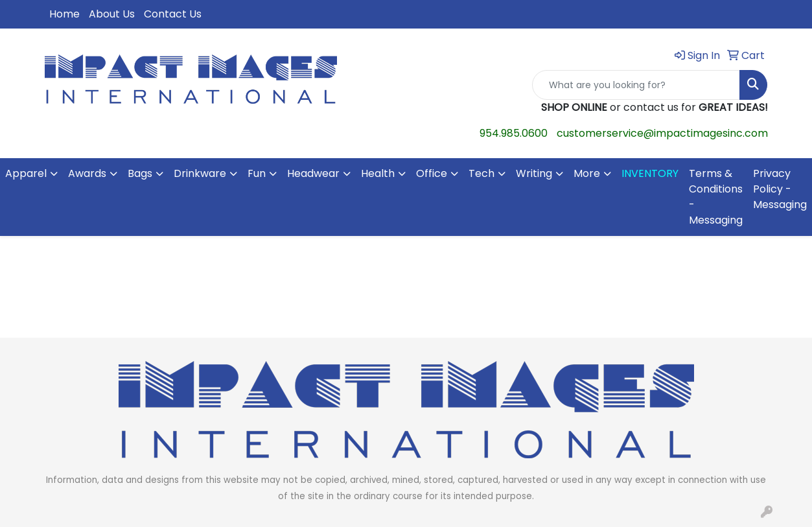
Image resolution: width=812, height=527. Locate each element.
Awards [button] (87, 173)
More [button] (587, 173)
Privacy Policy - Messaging (780, 189)
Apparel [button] (26, 173)
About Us (112, 14)
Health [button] (378, 173)
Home (64, 14)
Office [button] (432, 173)
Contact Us (173, 14)
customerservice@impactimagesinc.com (662, 133)
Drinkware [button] (200, 173)
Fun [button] (257, 173)
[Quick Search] (636, 85)
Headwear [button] (313, 173)
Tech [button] (481, 173)
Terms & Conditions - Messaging (716, 197)
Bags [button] (140, 173)
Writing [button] (534, 173)
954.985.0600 (514, 133)
